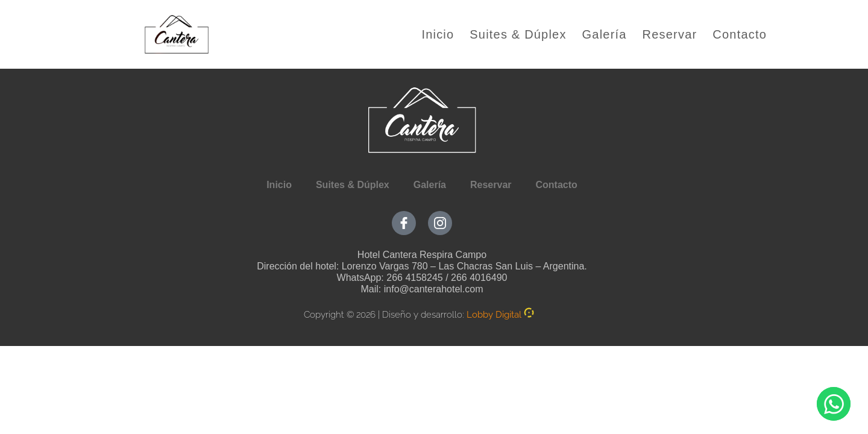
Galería (605, 34)
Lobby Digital (494, 315)
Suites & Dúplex (518, 34)
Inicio (438, 34)
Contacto (740, 34)
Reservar (670, 34)
